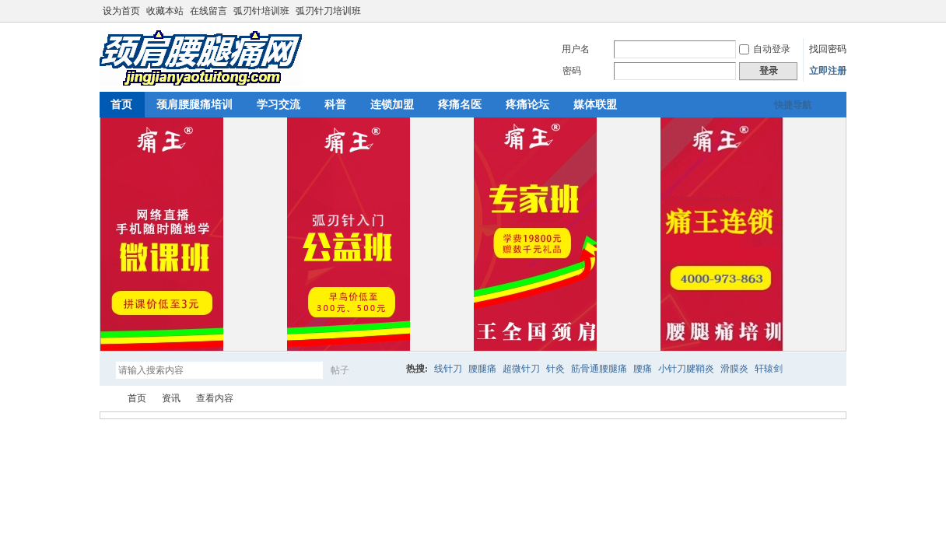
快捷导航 (793, 105)
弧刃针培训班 (261, 11)
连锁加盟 (392, 105)
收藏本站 (165, 11)
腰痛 (643, 369)
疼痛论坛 (527, 105)
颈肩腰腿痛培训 (194, 105)
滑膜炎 (734, 369)
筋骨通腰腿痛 (599, 369)
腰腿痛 (482, 369)
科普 (335, 105)
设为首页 (121, 11)
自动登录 (765, 49)
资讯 (171, 398)
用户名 (576, 49)
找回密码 (828, 49)
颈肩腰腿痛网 (106, 399)
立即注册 (828, 71)
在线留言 (208, 11)
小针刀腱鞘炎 (686, 369)
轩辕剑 (769, 369)
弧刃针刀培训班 (328, 11)
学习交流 (279, 105)
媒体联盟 (595, 105)
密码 (572, 71)
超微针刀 (521, 369)
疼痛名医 (460, 105)
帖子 (340, 370)
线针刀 (448, 369)
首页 (121, 105)
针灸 (555, 369)
